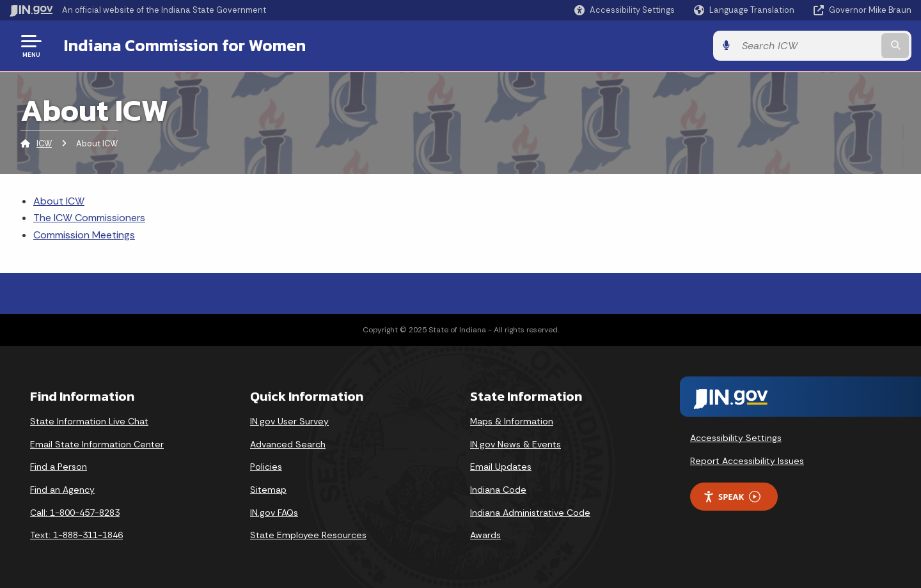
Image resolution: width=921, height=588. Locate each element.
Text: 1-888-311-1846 (76, 535)
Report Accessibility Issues (747, 461)
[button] (625, 10)
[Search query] (807, 46)
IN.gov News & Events (516, 444)
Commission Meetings (84, 235)
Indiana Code (498, 490)
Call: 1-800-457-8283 (75, 513)
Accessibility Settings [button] (736, 438)
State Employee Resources (308, 535)
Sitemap (268, 490)
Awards (485, 535)
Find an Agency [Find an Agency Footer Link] (62, 490)
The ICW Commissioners (89, 218)
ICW (44, 143)
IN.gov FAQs (274, 513)
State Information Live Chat (89, 421)
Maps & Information (512, 421)
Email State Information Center (97, 444)
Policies (266, 467)
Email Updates (501, 467)
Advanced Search (288, 444)
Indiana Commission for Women (185, 45)
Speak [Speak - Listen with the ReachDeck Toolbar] (732, 497)
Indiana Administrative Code (530, 513)
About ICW (59, 201)
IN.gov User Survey (289, 421)
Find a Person (59, 467)
